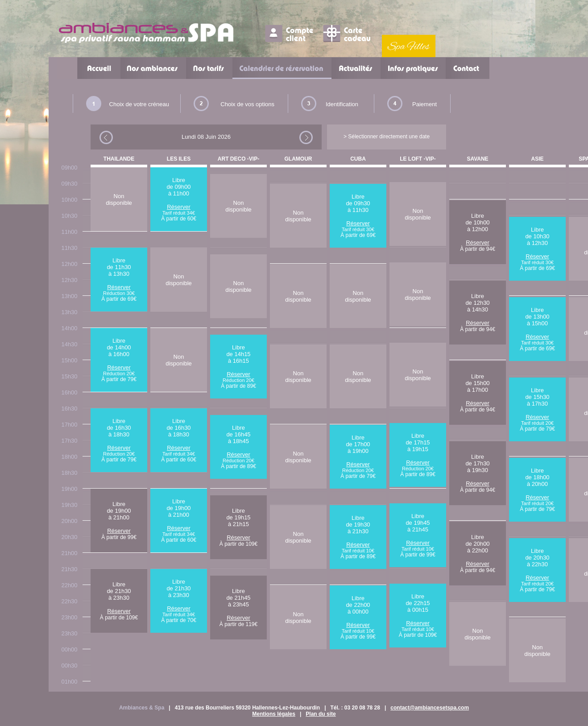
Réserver (119, 287)
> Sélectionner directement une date (387, 137)
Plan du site (321, 714)
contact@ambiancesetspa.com (430, 708)
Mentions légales (274, 714)
